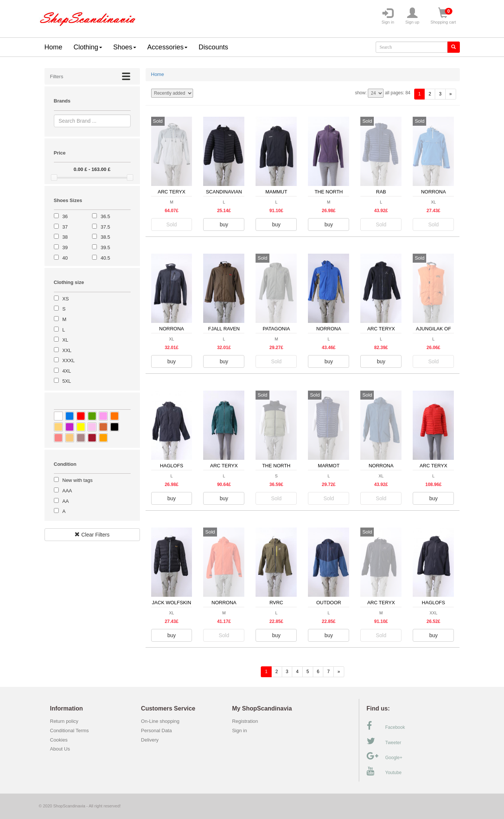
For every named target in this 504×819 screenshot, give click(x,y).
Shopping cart (443, 16)
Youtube (384, 771)
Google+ (385, 756)
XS (66, 299)
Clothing (88, 47)
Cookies (59, 740)
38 (65, 237)
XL (65, 340)
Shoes (125, 47)
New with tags (78, 480)
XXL (67, 350)
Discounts (213, 47)
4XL (67, 371)
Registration (245, 721)
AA (66, 501)
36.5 (105, 216)
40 (65, 258)
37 (65, 227)
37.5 (105, 227)
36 (65, 216)
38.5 (105, 237)
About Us (60, 749)
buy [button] (224, 224)
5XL (67, 381)
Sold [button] (171, 224)
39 (65, 247)
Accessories (167, 47)
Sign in (388, 16)
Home (54, 47)
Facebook (386, 726)
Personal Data (156, 731)
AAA (67, 491)
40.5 (105, 258)
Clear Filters (92, 535)
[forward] (451, 94)
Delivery (150, 740)
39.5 (105, 247)
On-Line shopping (162, 721)
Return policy (64, 721)
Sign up (412, 16)
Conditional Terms (70, 731)
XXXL (69, 360)
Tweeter (384, 741)
